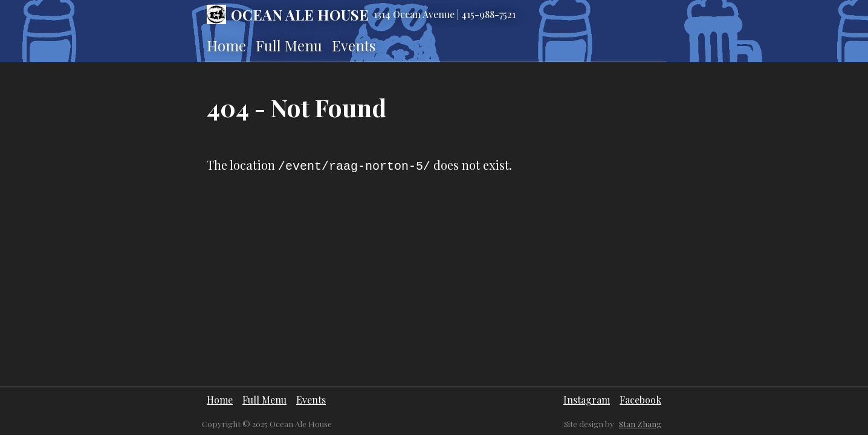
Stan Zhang (640, 424)
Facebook (640, 400)
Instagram (587, 400)
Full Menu (289, 45)
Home (226, 45)
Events (354, 45)
